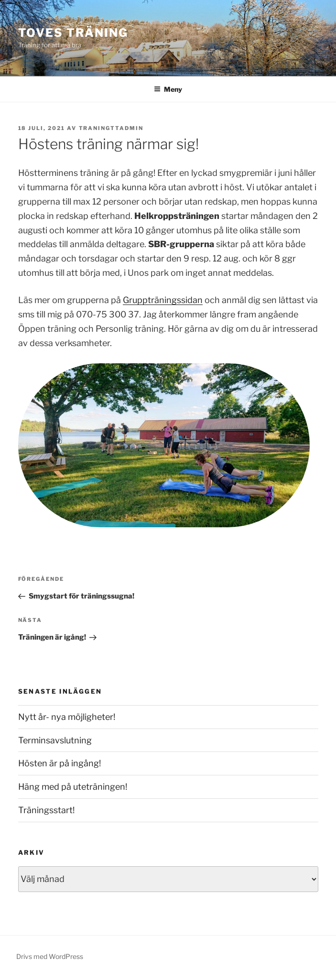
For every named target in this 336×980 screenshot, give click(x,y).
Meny (168, 89)
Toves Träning (73, 33)
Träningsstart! (46, 810)
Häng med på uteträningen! (73, 787)
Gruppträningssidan (163, 300)
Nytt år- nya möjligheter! (67, 717)
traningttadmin (111, 128)
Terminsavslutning (55, 740)
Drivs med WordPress (50, 956)
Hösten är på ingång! (60, 763)
